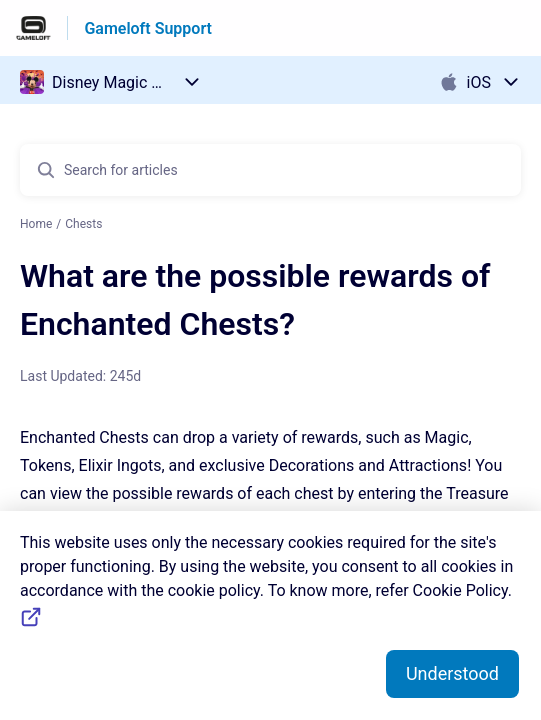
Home (36, 224)
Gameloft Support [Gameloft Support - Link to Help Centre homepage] (148, 28)
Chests (83, 224)
